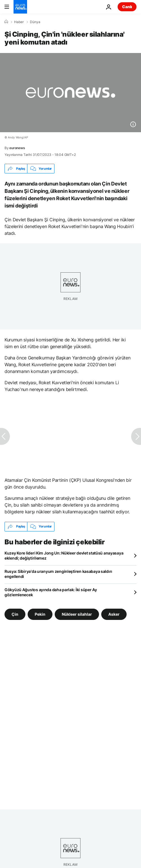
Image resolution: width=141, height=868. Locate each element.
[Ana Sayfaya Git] (20, 7)
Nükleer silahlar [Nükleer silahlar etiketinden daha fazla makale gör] (77, 614)
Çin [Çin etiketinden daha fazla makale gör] (15, 614)
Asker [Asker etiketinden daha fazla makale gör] (114, 614)
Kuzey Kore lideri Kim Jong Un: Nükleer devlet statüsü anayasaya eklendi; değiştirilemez (64, 556)
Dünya (35, 22)
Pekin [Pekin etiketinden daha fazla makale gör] (40, 614)
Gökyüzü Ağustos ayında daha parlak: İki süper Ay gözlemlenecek (51, 592)
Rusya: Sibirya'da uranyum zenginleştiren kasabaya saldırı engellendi (58, 574)
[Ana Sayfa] (6, 22)
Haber (19, 22)
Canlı (127, 7)
